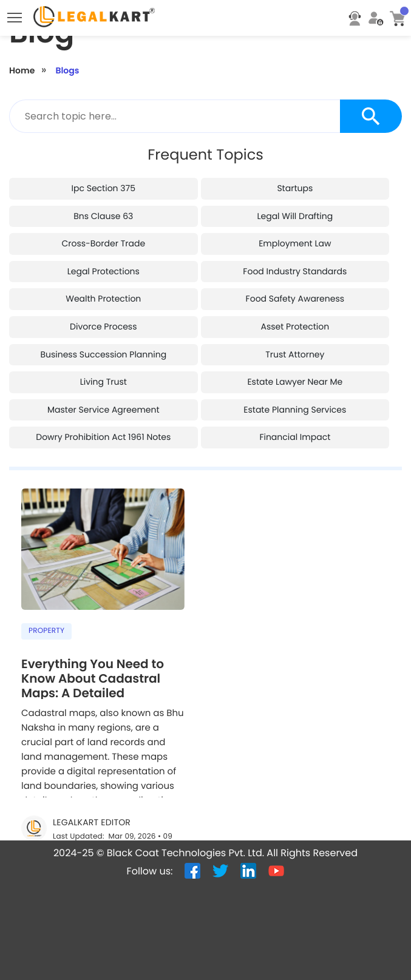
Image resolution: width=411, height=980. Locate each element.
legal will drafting (295, 216)
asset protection (295, 326)
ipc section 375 (104, 188)
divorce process (103, 326)
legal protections (104, 271)
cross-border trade (103, 243)
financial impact (295, 437)
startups (295, 188)
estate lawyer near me (295, 382)
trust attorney (295, 354)
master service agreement (104, 410)
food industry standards (295, 271)
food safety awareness (295, 299)
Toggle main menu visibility (15, 15)
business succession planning (103, 354)
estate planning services (295, 410)
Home (22, 70)
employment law (295, 243)
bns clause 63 (103, 216)
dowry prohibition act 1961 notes (103, 437)
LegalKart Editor (92, 823)
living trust (104, 382)
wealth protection (103, 299)
